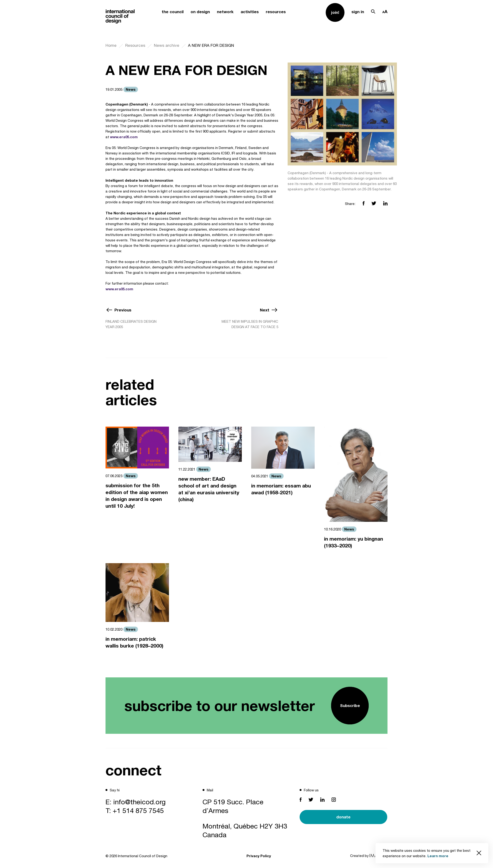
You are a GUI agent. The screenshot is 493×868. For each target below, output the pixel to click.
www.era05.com (124, 137)
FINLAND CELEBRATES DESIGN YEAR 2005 (131, 324)
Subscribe (350, 705)
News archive (167, 45)
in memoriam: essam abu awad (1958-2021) (281, 489)
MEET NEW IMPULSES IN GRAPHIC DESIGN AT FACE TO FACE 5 (250, 324)
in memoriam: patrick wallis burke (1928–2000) (134, 642)
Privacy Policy (259, 856)
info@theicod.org (139, 802)
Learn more (438, 856)
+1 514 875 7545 (138, 810)
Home (111, 45)
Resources (135, 45)
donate (343, 817)
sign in (358, 12)
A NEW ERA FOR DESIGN (211, 45)
